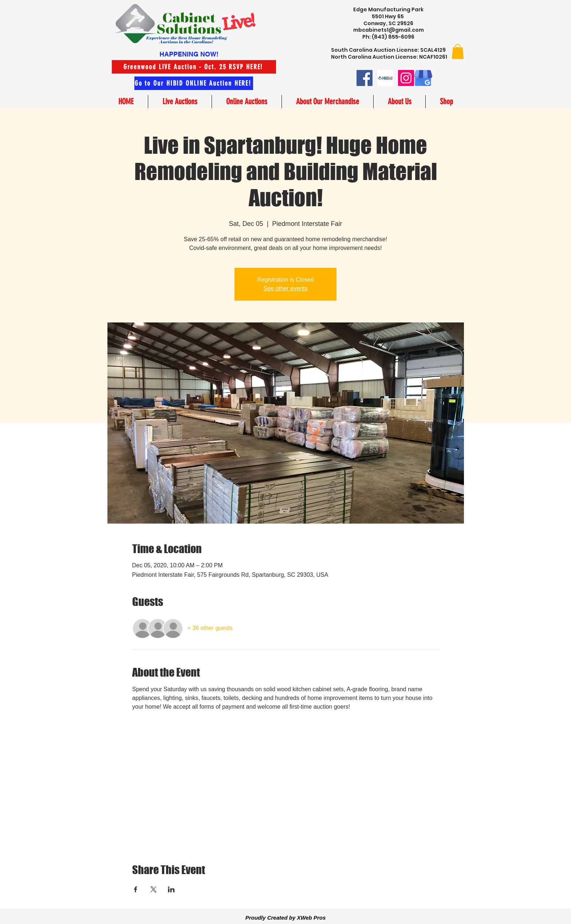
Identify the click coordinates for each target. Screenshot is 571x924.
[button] (458, 52)
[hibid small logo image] (385, 78)
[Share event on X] (153, 889)
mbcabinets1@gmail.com (389, 30)
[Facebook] (365, 78)
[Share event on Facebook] (136, 889)
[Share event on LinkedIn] (171, 889)
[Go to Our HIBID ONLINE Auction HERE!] (194, 83)
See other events (286, 288)
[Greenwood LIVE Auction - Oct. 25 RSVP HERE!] (194, 67)
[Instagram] (406, 78)
